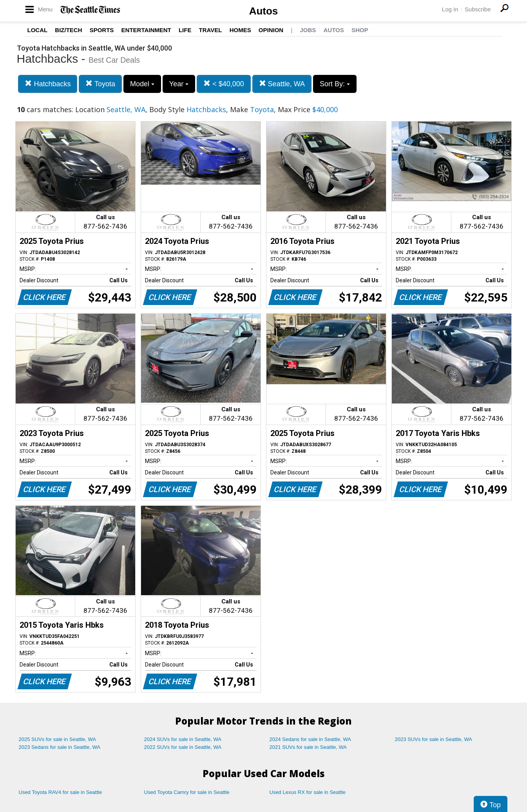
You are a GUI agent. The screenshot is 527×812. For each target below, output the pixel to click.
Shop (360, 30)
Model (142, 84)
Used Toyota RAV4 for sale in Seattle (61, 792)
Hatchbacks (48, 84)
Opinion (271, 30)
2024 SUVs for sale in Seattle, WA (183, 739)
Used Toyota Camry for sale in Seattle (187, 792)
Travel (211, 30)
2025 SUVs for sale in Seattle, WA (58, 739)
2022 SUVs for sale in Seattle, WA (183, 747)
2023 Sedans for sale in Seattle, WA (60, 747)
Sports (102, 30)
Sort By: (335, 84)
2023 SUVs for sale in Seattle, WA (434, 739)
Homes (240, 30)
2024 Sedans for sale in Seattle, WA (310, 739)
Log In (450, 9)
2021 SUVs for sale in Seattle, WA (308, 747)
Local (38, 30)
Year (179, 84)
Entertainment (146, 30)
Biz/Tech (68, 30)
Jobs (308, 30)
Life (185, 30)
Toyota (100, 84)
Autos (264, 11)
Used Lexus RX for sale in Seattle (308, 792)
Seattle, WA (282, 84)
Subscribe (478, 9)
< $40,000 (224, 84)
